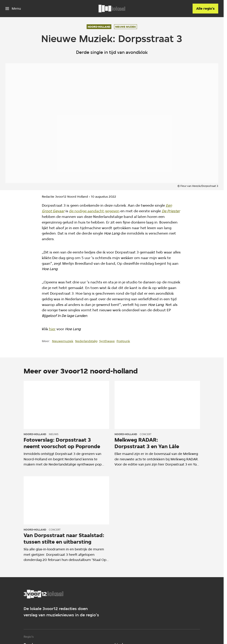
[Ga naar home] (112, 9)
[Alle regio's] (205, 9)
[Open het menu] (13, 9)
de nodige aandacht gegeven (94, 211)
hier (52, 329)
